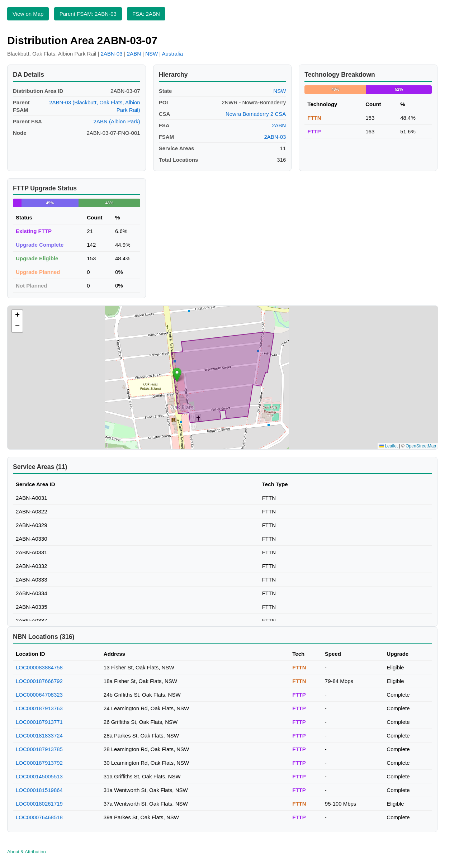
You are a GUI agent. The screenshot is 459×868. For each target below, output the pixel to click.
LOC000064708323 (39, 695)
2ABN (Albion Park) (117, 121)
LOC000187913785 (39, 749)
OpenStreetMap (421, 446)
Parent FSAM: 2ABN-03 (88, 14)
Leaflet (389, 446)
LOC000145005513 (39, 776)
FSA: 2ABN (146, 14)
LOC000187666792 (39, 681)
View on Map (28, 14)
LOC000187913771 (39, 722)
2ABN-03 (112, 54)
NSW (152, 54)
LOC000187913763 (39, 708)
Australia (172, 54)
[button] (177, 375)
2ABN (134, 54)
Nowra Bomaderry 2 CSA (256, 114)
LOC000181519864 (39, 790)
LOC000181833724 (39, 736)
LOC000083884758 (39, 667)
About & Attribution (27, 852)
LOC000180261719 (39, 804)
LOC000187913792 (39, 763)
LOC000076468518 (39, 817)
